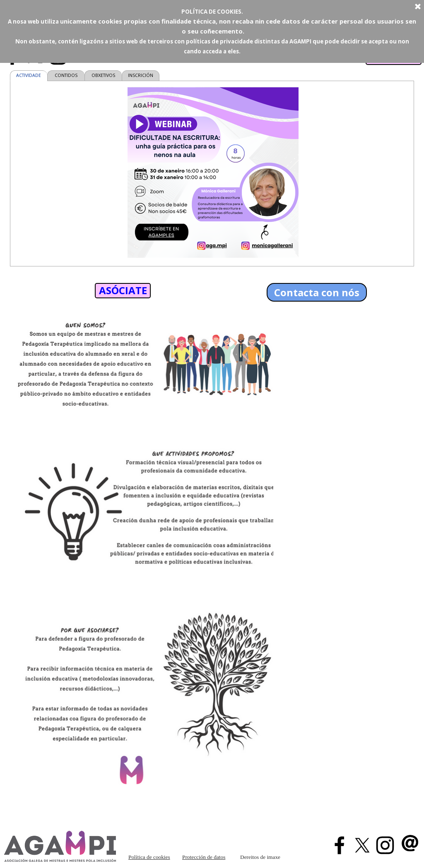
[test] (123, 291)
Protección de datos (204, 857)
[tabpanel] (213, 174)
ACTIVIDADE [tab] (29, 75)
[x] (362, 845)
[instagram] (385, 845)
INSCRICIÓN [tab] (141, 75)
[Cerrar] (418, 7)
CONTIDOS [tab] (66, 75)
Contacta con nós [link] (317, 292)
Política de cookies (149, 857)
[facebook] (340, 845)
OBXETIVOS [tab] (103, 75)
